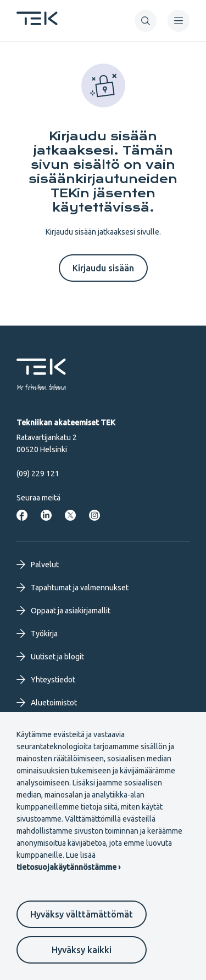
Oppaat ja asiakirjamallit (63, 611)
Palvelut (38, 565)
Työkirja (37, 634)
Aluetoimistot (47, 703)
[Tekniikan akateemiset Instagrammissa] (94, 515)
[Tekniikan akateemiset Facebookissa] (22, 515)
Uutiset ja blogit (50, 657)
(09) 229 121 (38, 474)
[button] (146, 21)
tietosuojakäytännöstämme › (68, 867)
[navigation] (179, 21)
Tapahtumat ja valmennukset (73, 588)
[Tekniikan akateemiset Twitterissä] (70, 515)
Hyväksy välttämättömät (82, 914)
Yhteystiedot (46, 680)
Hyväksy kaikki (82, 950)
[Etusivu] (37, 22)
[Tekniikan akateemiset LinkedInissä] (46, 515)
